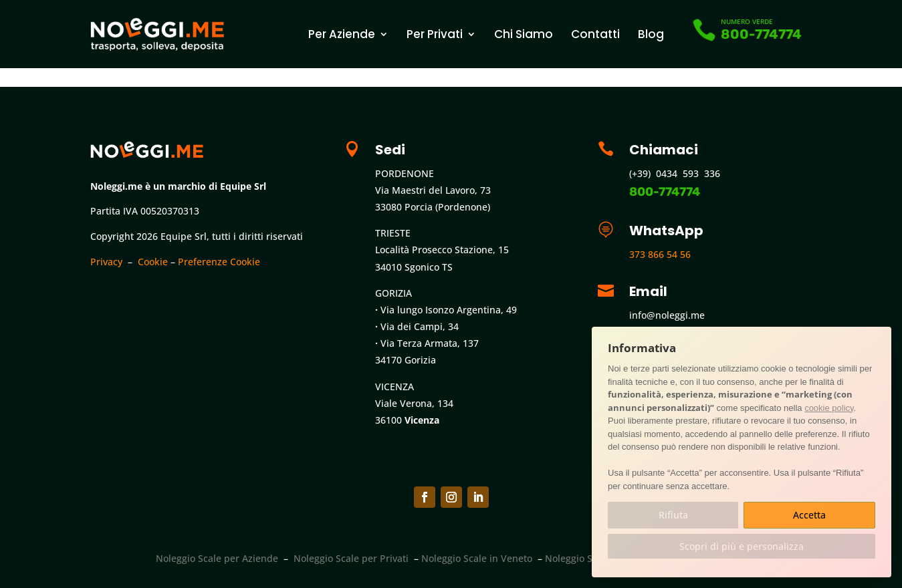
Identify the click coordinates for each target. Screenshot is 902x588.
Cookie (153, 262)
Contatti (595, 34)
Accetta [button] (809, 515)
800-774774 (761, 34)
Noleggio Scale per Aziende (217, 558)
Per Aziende (342, 34)
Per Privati (435, 34)
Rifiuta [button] (673, 515)
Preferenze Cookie (219, 262)
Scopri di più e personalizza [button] (742, 546)
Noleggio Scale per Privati (351, 558)
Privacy (106, 262)
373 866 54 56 (660, 254)
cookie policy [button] (829, 408)
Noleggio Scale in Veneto (477, 558)
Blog (651, 34)
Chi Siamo (524, 34)
